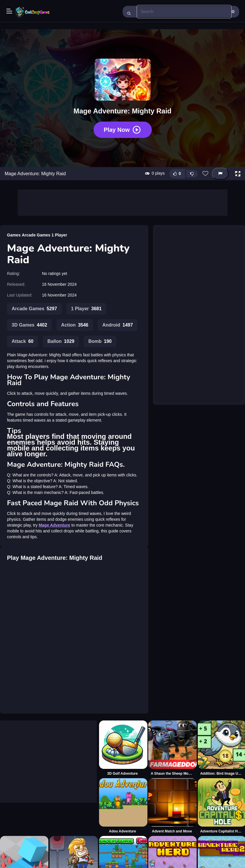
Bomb (100, 341)
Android (118, 325)
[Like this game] (177, 174)
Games (14, 235)
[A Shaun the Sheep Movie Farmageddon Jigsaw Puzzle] (172, 748)
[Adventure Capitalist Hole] (221, 806)
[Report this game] (220, 174)
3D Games (29, 325)
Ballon (61, 341)
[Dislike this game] (192, 174)
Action (75, 325)
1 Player (59, 235)
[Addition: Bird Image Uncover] (221, 748)
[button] (238, 174)
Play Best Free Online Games (33, 12)
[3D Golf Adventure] (123, 748)
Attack (23, 341)
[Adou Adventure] (123, 806)
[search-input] (184, 12)
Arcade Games (36, 235)
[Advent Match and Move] (172, 806)
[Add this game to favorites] (205, 174)
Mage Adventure (54, 525)
